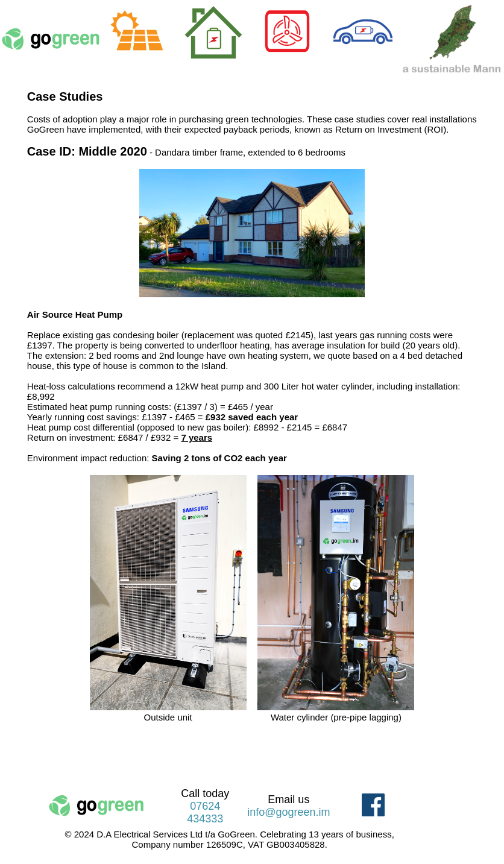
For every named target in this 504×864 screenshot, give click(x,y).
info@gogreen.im (288, 812)
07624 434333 (205, 812)
